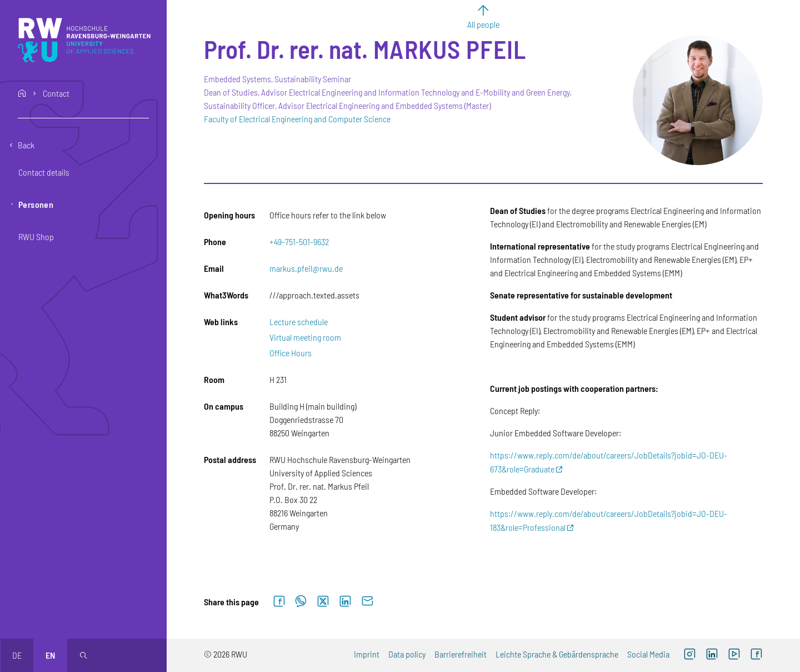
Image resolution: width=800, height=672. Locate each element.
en (50, 655)
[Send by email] (367, 602)
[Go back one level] (83, 145)
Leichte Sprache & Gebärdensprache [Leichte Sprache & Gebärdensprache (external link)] (557, 654)
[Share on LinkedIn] (345, 602)
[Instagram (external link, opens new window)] (689, 655)
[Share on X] (323, 602)
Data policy (407, 654)
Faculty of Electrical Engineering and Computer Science (297, 119)
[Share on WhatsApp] (301, 602)
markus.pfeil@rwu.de (306, 268)
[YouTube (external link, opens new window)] (734, 655)
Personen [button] (36, 204)
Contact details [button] (44, 172)
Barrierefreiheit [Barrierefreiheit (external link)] (461, 654)
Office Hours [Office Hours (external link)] (291, 353)
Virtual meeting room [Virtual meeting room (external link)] (305, 337)
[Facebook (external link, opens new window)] (756, 655)
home (22, 93)
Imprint (367, 654)
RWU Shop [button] (36, 237)
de (17, 655)
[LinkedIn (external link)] (712, 655)
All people (483, 24)
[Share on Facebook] (279, 602)
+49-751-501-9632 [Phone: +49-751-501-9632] (299, 242)
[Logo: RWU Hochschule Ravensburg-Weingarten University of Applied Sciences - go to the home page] (84, 40)
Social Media (648, 654)
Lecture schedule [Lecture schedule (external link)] (299, 322)
